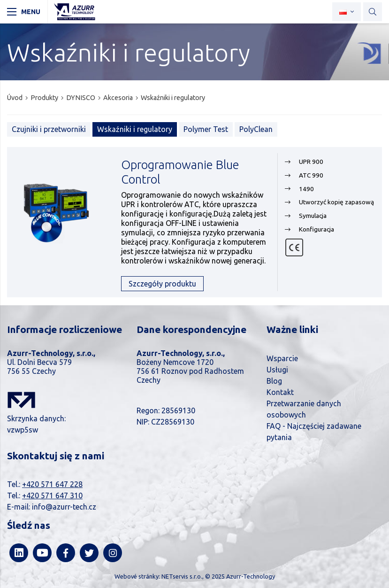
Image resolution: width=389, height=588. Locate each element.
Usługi (277, 370)
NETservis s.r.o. (182, 576)
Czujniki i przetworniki (49, 129)
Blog (274, 381)
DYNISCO (81, 98)
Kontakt (280, 392)
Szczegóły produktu (162, 284)
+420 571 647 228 (52, 484)
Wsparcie (282, 358)
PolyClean (256, 129)
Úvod (15, 98)
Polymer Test (206, 129)
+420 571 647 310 (52, 495)
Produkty (44, 98)
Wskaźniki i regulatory (173, 98)
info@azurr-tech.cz (64, 507)
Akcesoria (118, 98)
